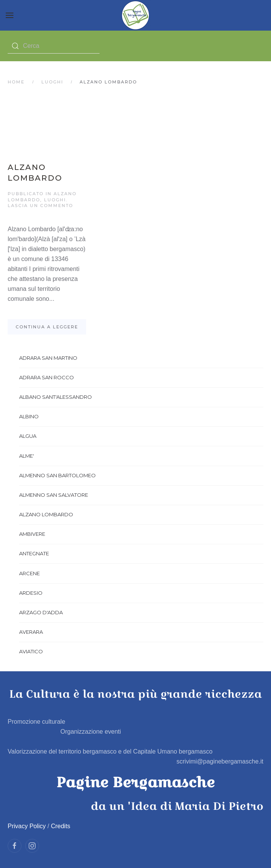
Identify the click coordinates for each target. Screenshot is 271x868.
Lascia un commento (40, 206)
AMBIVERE (32, 534)
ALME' (27, 456)
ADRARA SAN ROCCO (47, 377)
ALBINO (29, 416)
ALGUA (28, 436)
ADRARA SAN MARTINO (48, 358)
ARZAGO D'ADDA (41, 612)
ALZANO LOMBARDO (46, 514)
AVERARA (31, 632)
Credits (61, 826)
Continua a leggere (47, 327)
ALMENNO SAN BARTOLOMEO (57, 475)
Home (16, 82)
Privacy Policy (27, 826)
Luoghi (52, 82)
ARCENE (29, 573)
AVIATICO (31, 651)
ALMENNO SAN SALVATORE (54, 495)
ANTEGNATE (34, 553)
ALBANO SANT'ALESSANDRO (56, 397)
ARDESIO (31, 593)
